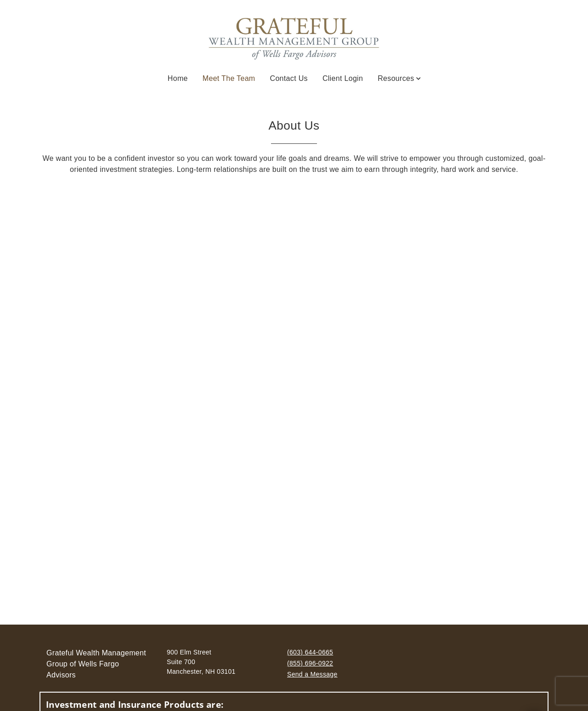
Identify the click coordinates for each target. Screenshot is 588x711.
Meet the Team (229, 78)
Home (178, 78)
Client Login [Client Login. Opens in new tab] (343, 78)
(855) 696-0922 (310, 663)
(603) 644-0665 (310, 652)
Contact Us (289, 78)
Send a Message (312, 674)
